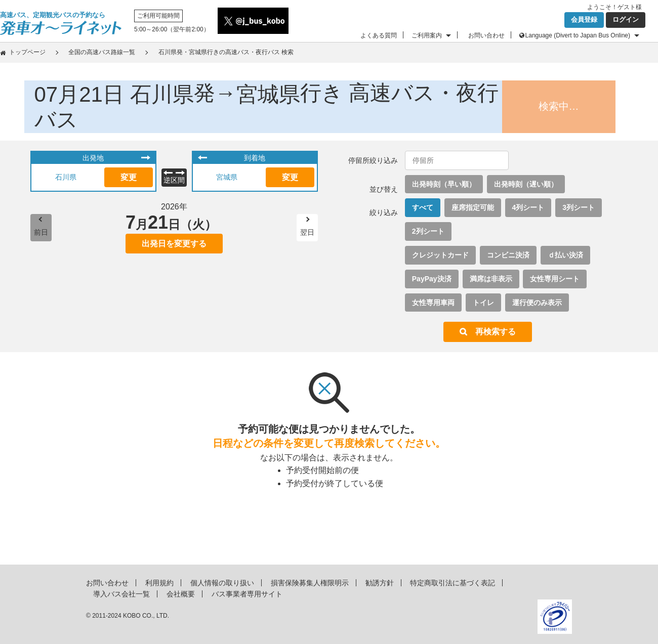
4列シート (528, 207)
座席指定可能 (473, 207)
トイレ (483, 303)
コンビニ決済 (508, 255)
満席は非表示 (491, 279)
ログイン (626, 19)
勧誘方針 (380, 583)
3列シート (579, 207)
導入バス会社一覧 (121, 594)
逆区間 (174, 180)
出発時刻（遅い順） (526, 184)
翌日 (307, 232)
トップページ (27, 52)
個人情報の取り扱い (222, 583)
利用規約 (159, 583)
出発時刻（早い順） (444, 184)
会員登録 (584, 19)
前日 (41, 232)
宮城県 (227, 177)
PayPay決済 (432, 279)
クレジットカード (440, 255)
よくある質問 (379, 35)
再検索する (496, 332)
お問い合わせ (486, 35)
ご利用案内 (427, 35)
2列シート (428, 231)
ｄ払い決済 (565, 255)
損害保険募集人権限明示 (310, 583)
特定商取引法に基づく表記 (453, 583)
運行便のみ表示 (537, 303)
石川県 (66, 177)
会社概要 (181, 594)
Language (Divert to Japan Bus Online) (578, 35)
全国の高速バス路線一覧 (102, 52)
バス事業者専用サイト (247, 594)
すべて (423, 207)
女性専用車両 (433, 303)
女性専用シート (555, 279)
